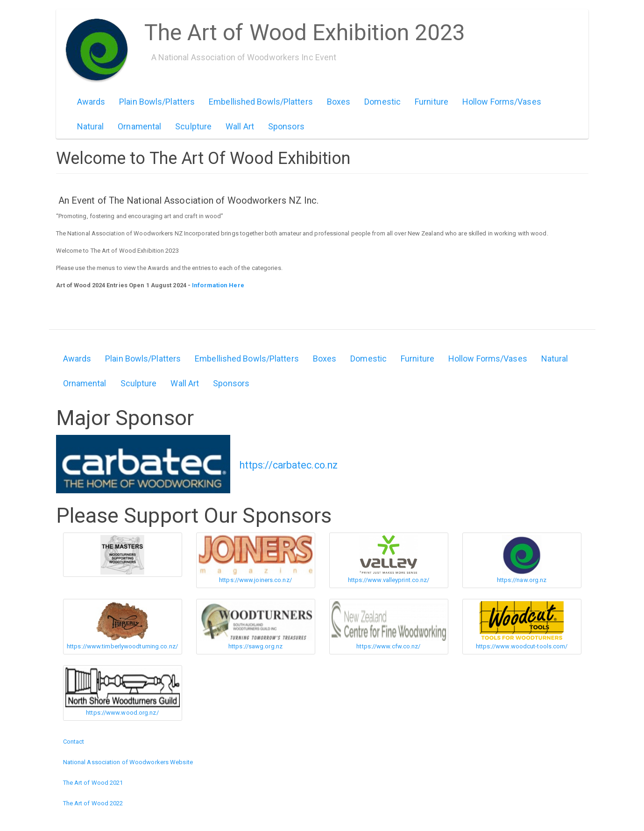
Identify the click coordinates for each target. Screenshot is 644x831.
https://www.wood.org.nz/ (122, 713)
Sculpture (193, 126)
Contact (74, 742)
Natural (91, 126)
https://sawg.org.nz (255, 646)
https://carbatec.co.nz (289, 465)
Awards (91, 102)
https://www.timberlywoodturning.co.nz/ (122, 646)
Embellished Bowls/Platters (261, 102)
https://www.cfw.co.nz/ (388, 646)
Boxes (339, 102)
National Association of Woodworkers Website (128, 762)
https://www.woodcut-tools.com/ (522, 646)
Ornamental (139, 126)
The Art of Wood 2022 (93, 803)
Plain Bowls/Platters (157, 102)
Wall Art (240, 126)
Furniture (432, 102)
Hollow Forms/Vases (502, 102)
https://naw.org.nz (522, 580)
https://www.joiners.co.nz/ (255, 580)
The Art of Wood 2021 (93, 783)
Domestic (382, 102)
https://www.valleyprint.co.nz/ (389, 580)
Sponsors (286, 126)
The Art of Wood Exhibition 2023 (305, 29)
